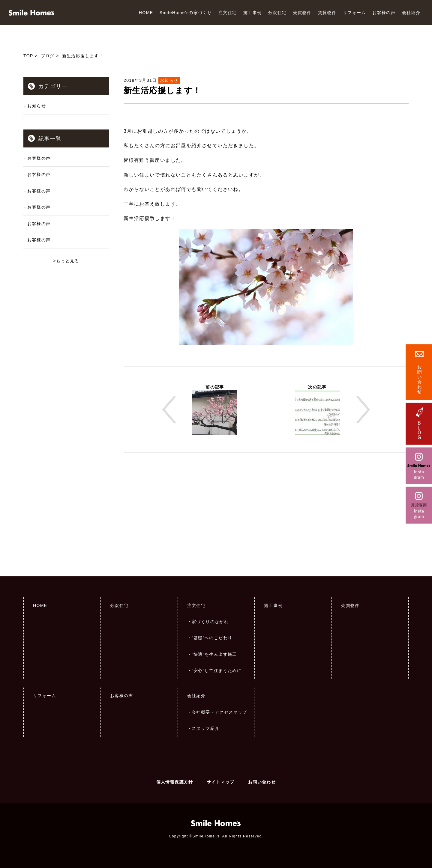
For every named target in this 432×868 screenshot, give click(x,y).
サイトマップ (220, 782)
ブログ (48, 56)
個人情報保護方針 (175, 782)
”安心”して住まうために (217, 670)
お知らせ (37, 106)
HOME (146, 13)
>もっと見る (66, 261)
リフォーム (354, 13)
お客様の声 (384, 13)
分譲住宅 (277, 13)
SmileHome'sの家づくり (186, 13)
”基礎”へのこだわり (212, 638)
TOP (28, 56)
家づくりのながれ (210, 622)
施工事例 (253, 13)
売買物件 (302, 13)
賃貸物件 (327, 13)
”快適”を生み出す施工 (214, 654)
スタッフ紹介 (205, 728)
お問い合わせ (262, 782)
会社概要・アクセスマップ (219, 712)
